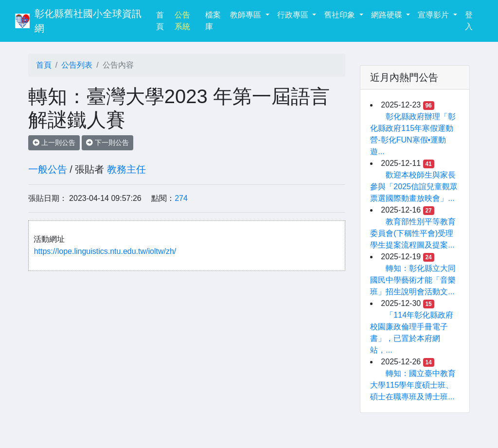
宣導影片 (434, 15)
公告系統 (182, 21)
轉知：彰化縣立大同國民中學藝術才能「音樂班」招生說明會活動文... (413, 280)
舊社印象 (340, 15)
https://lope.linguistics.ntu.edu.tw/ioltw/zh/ (105, 251)
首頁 (163, 21)
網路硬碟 (388, 15)
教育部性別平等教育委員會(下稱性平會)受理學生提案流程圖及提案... (413, 233)
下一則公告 (107, 143)
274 (181, 198)
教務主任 (126, 169)
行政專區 (294, 15)
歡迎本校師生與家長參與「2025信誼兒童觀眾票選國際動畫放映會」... (414, 187)
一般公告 (48, 169)
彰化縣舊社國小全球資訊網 (88, 21)
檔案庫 (213, 21)
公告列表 (77, 65)
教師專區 (247, 15)
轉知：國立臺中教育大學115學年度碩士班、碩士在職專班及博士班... (413, 385)
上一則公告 (54, 143)
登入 (469, 21)
